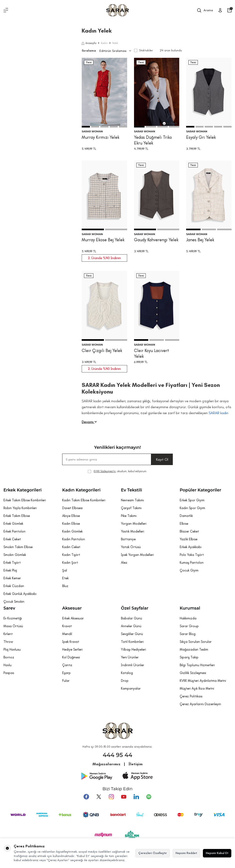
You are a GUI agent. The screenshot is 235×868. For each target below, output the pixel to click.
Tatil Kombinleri (132, 642)
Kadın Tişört (71, 555)
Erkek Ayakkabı (191, 547)
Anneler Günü (131, 626)
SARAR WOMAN (92, 131)
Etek (65, 578)
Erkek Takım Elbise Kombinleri (25, 500)
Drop (125, 681)
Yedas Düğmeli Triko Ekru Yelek (153, 140)
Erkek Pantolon (14, 531)
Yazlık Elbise (189, 539)
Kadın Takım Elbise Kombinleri (84, 500)
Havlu (7, 665)
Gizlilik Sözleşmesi (193, 673)
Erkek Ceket (12, 539)
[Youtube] (124, 797)
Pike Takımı (129, 516)
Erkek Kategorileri (22, 490)
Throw (8, 642)
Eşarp (66, 673)
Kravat (67, 626)
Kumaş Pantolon (192, 563)
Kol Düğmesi (71, 657)
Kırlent (8, 634)
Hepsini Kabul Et (217, 853)
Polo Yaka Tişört (192, 555)
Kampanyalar (131, 688)
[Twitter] (99, 797)
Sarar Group (189, 626)
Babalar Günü (131, 618)
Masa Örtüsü (13, 626)
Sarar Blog (188, 634)
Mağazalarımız (106, 764)
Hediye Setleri (72, 649)
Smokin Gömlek (15, 555)
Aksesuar (72, 608)
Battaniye (128, 539)
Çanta (67, 665)
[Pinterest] (148, 797)
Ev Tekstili (131, 490)
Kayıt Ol (162, 459)
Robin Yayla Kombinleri (20, 508)
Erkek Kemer (12, 578)
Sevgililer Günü (132, 634)
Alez (124, 563)
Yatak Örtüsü (131, 547)
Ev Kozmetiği (13, 618)
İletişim (136, 764)
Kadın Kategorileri (81, 490)
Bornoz (9, 657)
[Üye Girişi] (220, 10)
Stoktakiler (143, 50)
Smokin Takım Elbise (18, 547)
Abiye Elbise (71, 516)
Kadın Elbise (71, 524)
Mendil (67, 634)
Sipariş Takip (189, 657)
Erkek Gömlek (13, 524)
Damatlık (186, 516)
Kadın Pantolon (74, 539)
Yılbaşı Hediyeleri (133, 649)
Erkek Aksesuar (73, 618)
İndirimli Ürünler (133, 665)
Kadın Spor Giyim (192, 508)
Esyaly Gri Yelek (201, 137)
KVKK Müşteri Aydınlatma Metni (203, 681)
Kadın (104, 43)
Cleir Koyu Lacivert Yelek (152, 353)
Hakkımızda (188, 618)
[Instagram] (111, 797)
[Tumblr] (136, 797)
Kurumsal (190, 608)
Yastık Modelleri (133, 531)
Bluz (65, 586)
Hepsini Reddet (186, 853)
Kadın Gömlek (72, 531)
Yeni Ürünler (130, 657)
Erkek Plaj (10, 570)
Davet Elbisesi (72, 508)
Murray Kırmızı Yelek (101, 137)
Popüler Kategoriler (200, 490)
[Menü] (6, 10)
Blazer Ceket (189, 531)
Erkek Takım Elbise (17, 516)
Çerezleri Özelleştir (153, 853)
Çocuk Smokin (14, 602)
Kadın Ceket (71, 547)
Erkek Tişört (12, 563)
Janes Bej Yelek (200, 240)
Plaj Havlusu (12, 649)
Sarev (9, 608)
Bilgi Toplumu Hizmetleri (197, 665)
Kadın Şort (70, 563)
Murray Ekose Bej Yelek (103, 240)
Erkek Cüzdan (14, 586)
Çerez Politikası (191, 696)
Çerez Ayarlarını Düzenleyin (200, 704)
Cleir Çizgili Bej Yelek (102, 351)
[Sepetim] (229, 10)
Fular (66, 681)
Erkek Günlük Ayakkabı (20, 594)
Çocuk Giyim (189, 570)
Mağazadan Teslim (194, 649)
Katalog (127, 673)
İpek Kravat (71, 642)
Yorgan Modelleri (134, 524)
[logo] (117, 10)
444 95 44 (118, 755)
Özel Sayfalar (135, 608)
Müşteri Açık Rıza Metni (197, 688)
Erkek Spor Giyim (192, 500)
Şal (65, 570)
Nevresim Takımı (132, 500)
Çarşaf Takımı (131, 508)
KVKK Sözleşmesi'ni (105, 471)
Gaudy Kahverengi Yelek (156, 240)
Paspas (9, 673)
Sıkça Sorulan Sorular (196, 642)
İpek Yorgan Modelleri (137, 555)
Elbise (184, 524)
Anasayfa (89, 43)
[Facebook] (87, 797)
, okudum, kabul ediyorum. (117, 471)
